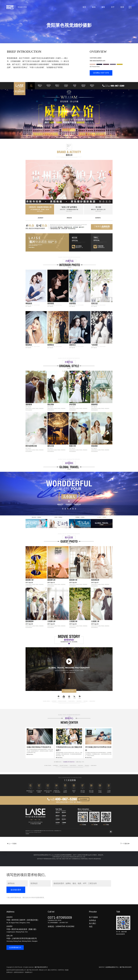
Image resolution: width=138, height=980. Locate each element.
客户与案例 (93, 917)
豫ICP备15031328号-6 (41, 967)
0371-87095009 (60, 918)
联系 (122, 7)
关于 (113, 7)
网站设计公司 (43, 970)
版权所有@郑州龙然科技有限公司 (16, 970)
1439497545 (60, 926)
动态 (91, 927)
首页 (84, 7)
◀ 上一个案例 (12, 844)
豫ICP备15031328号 (33, 970)
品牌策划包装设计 (19, 972)
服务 (103, 7)
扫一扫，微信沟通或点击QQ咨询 (123, 932)
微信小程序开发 (52, 970)
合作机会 (93, 920)
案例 (94, 7)
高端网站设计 (29, 972)
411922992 (70, 926)
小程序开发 (61, 970)
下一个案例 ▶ (125, 844)
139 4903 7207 (64, 923)
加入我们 (93, 923)
